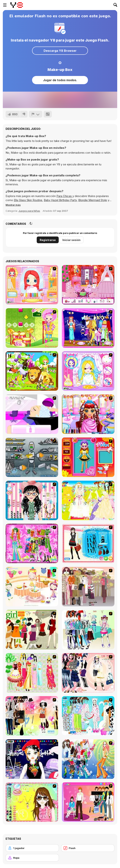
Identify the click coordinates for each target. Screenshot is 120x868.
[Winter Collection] (88, 630)
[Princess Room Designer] (88, 285)
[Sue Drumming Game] (32, 328)
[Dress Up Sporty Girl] (88, 673)
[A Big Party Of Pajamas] (88, 716)
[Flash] (88, 848)
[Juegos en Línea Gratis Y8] (17, 5)
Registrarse (48, 240)
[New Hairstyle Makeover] (32, 285)
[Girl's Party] (32, 587)
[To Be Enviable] (32, 802)
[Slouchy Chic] (32, 716)
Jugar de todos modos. (60, 80)
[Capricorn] (88, 328)
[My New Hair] (32, 414)
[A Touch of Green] (32, 543)
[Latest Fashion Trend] (88, 759)
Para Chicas (64, 196)
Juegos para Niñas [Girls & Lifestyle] (29, 211)
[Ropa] (32, 858)
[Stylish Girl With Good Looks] (32, 759)
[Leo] (32, 371)
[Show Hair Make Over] (88, 371)
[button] (13, 205)
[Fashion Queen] (88, 543)
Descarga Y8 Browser (60, 51)
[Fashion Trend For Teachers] (88, 587)
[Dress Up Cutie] (32, 500)
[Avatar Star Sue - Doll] (88, 457)
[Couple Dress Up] (88, 802)
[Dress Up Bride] (88, 500)
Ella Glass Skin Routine (28, 200)
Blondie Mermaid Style (93, 200)
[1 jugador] (32, 848)
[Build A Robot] (32, 457)
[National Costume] (32, 673)
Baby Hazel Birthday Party (60, 200)
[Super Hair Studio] (88, 414)
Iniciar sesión (71, 240)
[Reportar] (36, 114)
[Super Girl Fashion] (32, 630)
